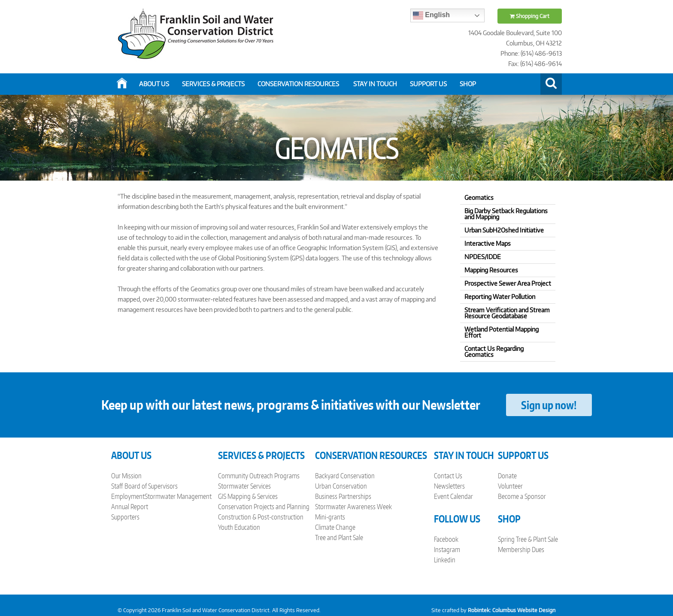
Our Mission (126, 476)
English (431, 15)
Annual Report (130, 507)
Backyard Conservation (345, 476)
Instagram (447, 550)
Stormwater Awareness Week (353, 507)
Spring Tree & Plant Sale (528, 539)
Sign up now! (549, 405)
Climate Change (335, 527)
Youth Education (239, 527)
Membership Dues (521, 550)
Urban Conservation (341, 486)
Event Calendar (453, 496)
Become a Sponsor (522, 496)
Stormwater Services (244, 486)
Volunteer (510, 486)
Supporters (125, 517)
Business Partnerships (343, 496)
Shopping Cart (530, 16)
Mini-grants (330, 517)
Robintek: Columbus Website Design (512, 610)
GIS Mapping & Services (248, 496)
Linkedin (445, 560)
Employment (128, 496)
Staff (117, 486)
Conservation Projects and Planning (264, 507)
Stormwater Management (178, 496)
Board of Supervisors (151, 486)
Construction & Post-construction (261, 517)
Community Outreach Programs (259, 476)
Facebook (446, 539)
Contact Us (448, 476)
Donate (507, 476)
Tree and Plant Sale (339, 537)
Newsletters (449, 486)
